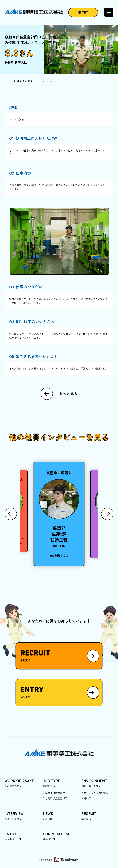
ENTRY (83, 12)
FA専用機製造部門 (55, 793)
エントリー (11, 839)
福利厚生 (88, 798)
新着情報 (48, 819)
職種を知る (49, 786)
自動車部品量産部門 (56, 798)
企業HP (47, 839)
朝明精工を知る (13, 786)
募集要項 (86, 819)
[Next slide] (107, 514)
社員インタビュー (14, 819)
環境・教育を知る (91, 786)
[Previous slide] (11, 514)
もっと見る (68, 393)
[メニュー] (109, 12)
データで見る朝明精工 (96, 793)
